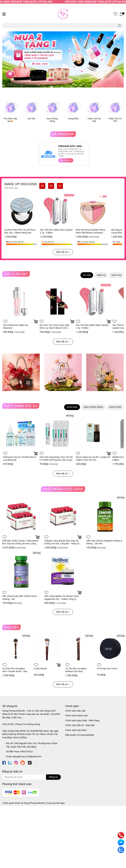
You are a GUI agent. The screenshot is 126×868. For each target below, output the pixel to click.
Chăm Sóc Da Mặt (94, 120)
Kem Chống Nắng (52, 120)
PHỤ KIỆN (11, 627)
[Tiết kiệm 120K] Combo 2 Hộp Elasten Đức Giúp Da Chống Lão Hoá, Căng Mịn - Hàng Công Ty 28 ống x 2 (20, 544)
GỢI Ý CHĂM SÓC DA (21, 406)
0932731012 (27, 751)
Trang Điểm (73, 119)
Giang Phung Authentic (34, 803)
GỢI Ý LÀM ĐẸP (16, 274)
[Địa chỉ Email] (32, 777)
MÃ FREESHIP (63, 134)
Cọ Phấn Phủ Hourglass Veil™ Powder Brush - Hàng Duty (15, 671)
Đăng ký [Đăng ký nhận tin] (53, 777)
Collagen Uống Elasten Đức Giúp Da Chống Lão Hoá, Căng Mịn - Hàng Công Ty (63, 544)
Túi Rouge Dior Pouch (107, 669)
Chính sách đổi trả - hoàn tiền (80, 725)
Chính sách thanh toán (77, 715)
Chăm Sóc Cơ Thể (115, 120)
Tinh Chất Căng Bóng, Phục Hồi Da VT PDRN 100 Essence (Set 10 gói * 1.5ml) (56, 460)
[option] (63, 59)
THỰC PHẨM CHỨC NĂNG (63, 489)
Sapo (62, 803)
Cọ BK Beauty (40, 669)
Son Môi (31, 119)
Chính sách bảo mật (75, 711)
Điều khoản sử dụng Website (80, 735)
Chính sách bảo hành (76, 730)
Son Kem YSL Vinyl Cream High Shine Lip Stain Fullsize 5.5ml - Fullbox (54, 328)
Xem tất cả (63, 252)
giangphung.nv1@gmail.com (27, 756)
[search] (119, 26)
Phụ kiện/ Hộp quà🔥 (10, 120)
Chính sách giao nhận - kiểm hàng (82, 720)
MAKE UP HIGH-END (21, 184)
